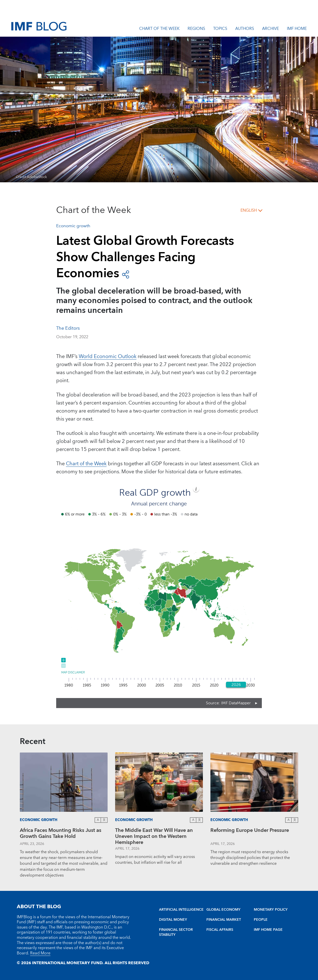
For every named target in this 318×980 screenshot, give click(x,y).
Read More (40, 953)
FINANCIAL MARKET (224, 920)
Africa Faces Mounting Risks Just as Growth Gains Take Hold (61, 834)
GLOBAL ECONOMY (223, 910)
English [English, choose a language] (249, 210)
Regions (196, 29)
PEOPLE (261, 920)
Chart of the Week (159, 29)
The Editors (68, 328)
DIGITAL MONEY (173, 920)
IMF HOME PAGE (268, 930)
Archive (270, 29)
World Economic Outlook (108, 357)
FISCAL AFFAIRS (220, 930)
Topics (220, 29)
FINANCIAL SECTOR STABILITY (176, 932)
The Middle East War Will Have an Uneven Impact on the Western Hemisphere (154, 836)
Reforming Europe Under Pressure (250, 831)
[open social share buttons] (126, 274)
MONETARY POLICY (271, 910)
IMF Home (297, 29)
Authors (245, 29)
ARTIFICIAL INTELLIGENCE (181, 910)
